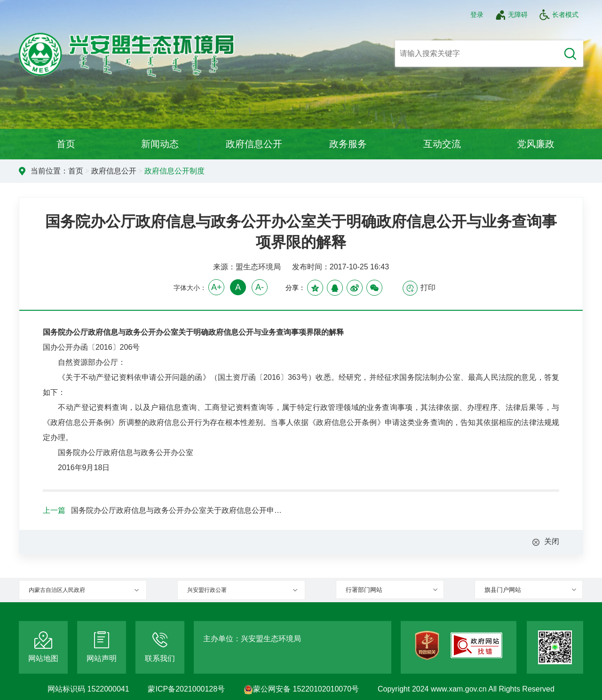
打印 (419, 288)
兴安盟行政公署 (207, 590)
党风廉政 (536, 144)
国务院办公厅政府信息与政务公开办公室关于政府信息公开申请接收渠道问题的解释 (179, 510)
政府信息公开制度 (174, 171)
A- (260, 287)
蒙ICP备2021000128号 (186, 689)
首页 (66, 144)
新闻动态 (160, 144)
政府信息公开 (254, 144)
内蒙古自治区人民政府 (57, 590)
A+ (217, 287)
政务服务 (348, 144)
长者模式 (559, 15)
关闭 (552, 541)
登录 (477, 15)
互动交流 (442, 144)
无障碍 (511, 15)
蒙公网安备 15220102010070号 (301, 689)
